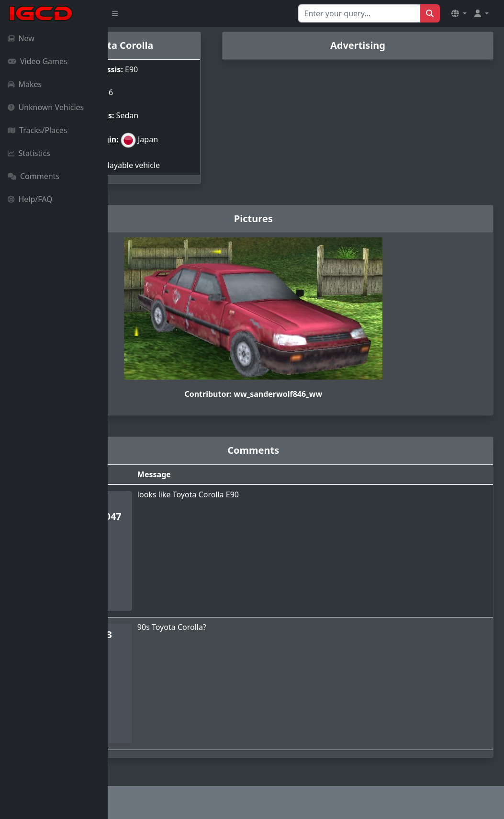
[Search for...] (359, 13)
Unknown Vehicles (46, 107)
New (21, 38)
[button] (459, 13)
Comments (34, 176)
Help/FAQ (30, 199)
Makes (25, 84)
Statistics (29, 153)
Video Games (38, 61)
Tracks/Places (38, 130)
